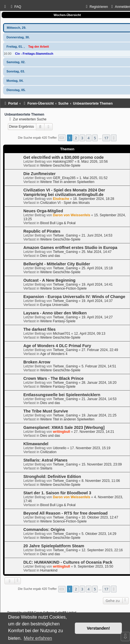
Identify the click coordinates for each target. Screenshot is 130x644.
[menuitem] (15, 7)
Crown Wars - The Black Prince (53, 378)
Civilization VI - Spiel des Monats (65, 203)
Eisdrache (61, 199)
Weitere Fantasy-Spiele (58, 321)
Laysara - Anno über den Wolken (55, 313)
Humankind (49, 570)
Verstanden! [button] (98, 628)
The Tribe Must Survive (46, 411)
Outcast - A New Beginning (49, 280)
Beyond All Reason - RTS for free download (65, 513)
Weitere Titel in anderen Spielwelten (67, 182)
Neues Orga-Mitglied (43, 211)
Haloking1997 (63, 162)
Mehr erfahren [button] (38, 638)
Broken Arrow (37, 362)
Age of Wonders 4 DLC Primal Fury (57, 346)
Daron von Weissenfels (72, 215)
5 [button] (95, 138)
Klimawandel (36, 444)
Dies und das (50, 256)
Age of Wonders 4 (54, 354)
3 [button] (82, 138)
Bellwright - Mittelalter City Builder (57, 264)
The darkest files (40, 329)
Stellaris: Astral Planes (45, 460)
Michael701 (62, 334)
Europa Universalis (55, 305)
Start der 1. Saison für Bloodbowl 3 (57, 493)
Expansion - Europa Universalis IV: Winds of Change (74, 297)
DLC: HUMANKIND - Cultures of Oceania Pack (68, 562)
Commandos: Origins (44, 530)
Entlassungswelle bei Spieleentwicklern (62, 395)
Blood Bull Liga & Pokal (58, 223)
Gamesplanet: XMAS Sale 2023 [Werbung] (64, 427)
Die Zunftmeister (40, 174)
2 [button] (76, 138)
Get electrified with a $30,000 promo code (64, 157)
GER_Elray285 (64, 178)
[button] (62, 138)
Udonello (60, 448)
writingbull (61, 432)
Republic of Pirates (42, 231)
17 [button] (106, 138)
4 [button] (88, 138)
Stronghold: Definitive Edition (52, 477)
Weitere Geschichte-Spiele (60, 166)
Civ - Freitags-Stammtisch (34, 54)
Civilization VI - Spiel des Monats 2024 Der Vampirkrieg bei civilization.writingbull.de (64, 192)
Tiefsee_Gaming (65, 235)
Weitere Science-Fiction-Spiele (63, 288)
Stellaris (46, 468)
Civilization (48, 452)
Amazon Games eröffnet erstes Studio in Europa (70, 248)
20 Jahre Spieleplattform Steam (54, 546)
